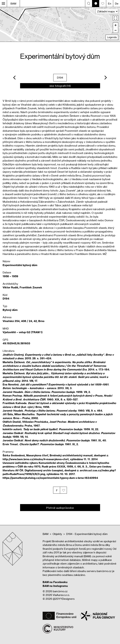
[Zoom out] (116, 30)
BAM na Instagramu (55, 586)
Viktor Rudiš (10, 287)
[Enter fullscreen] (116, 18)
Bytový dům (10, 310)
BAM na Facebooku (55, 582)
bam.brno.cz (60, 591)
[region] (60, 24)
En (110, 3)
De (117, 3)
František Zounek (31, 287)
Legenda (112, 37)
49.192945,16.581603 (16, 343)
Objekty (57, 534)
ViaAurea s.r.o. (61, 595)
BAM (13, 3)
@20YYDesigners (64, 599)
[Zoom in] (116, 25)
